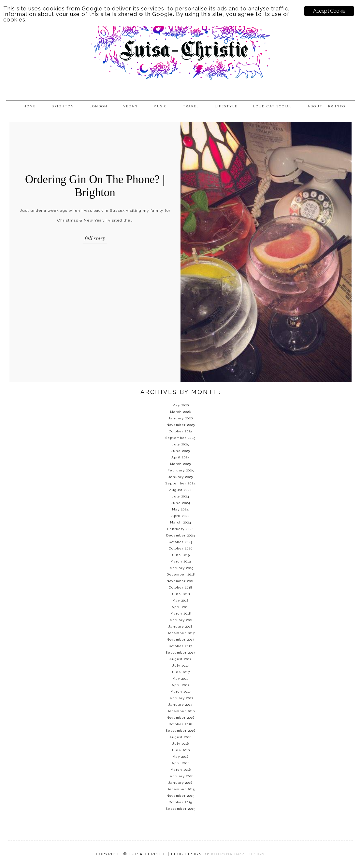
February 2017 (180, 698)
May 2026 (181, 405)
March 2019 (181, 561)
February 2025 (181, 470)
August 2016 (180, 737)
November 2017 (180, 639)
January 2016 (180, 783)
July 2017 (181, 665)
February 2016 (180, 776)
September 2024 (181, 483)
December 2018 (181, 574)
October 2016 (180, 724)
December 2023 (180, 535)
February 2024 (180, 529)
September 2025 (180, 438)
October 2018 (180, 587)
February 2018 (180, 620)
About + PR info (326, 106)
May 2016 (180, 757)
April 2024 (181, 516)
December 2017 (181, 633)
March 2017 (181, 692)
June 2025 (180, 451)
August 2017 (180, 659)
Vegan (130, 106)
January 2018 (180, 626)
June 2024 (181, 503)
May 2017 (180, 678)
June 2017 (181, 672)
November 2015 (180, 796)
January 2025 (181, 477)
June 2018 (181, 594)
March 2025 (180, 464)
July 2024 (181, 496)
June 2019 (181, 555)
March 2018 (181, 613)
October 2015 (180, 802)
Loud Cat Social (273, 106)
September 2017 (181, 652)
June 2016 (181, 750)
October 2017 (180, 646)
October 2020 (181, 548)
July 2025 (180, 444)
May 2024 (180, 509)
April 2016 (181, 763)
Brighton (63, 106)
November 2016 (180, 718)
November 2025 (181, 425)
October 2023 (181, 542)
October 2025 (181, 431)
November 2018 (180, 581)
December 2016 (181, 711)
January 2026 (181, 418)
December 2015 (181, 789)
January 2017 (180, 705)
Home (30, 106)
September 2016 (181, 731)
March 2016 (181, 770)
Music (160, 106)
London (99, 106)
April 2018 (181, 607)
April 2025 (180, 457)
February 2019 (180, 568)
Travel (191, 106)
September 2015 (181, 809)
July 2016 (181, 744)
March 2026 (180, 412)
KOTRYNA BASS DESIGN (238, 854)
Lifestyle (226, 106)
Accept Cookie (329, 11)
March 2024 (181, 522)
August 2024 (180, 490)
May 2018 (180, 600)
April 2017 (181, 685)
